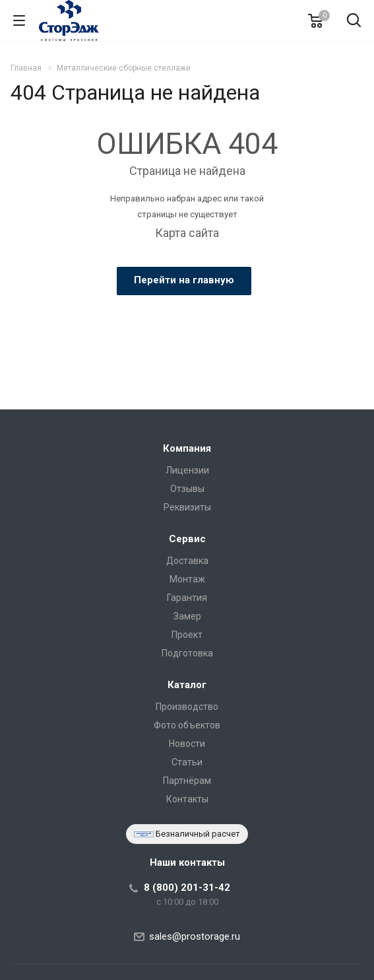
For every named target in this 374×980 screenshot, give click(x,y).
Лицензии (187, 470)
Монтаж (187, 579)
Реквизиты (187, 507)
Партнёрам (187, 781)
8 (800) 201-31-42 (187, 888)
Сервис (187, 539)
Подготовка (187, 653)
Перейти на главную (184, 280)
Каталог (187, 685)
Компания (187, 448)
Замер (187, 616)
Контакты (187, 799)
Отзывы (187, 489)
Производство (187, 707)
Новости (187, 744)
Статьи (187, 762)
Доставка (187, 561)
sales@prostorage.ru (195, 936)
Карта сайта (187, 233)
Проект (187, 635)
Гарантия (187, 598)
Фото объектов (187, 725)
